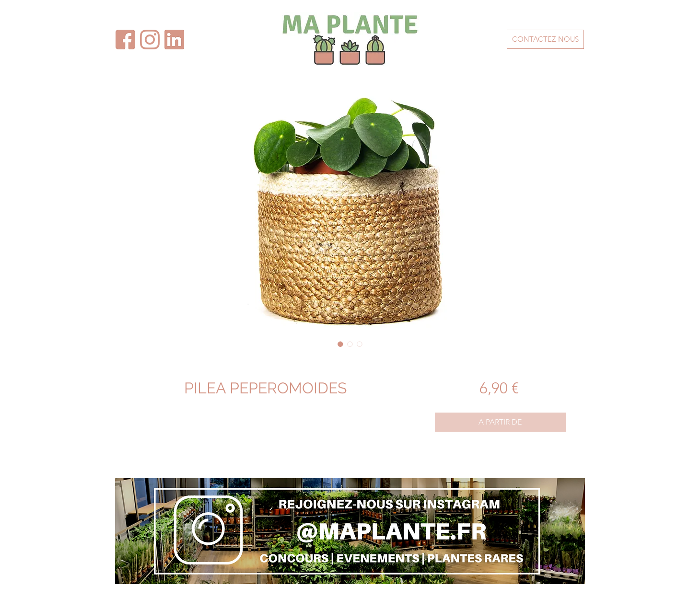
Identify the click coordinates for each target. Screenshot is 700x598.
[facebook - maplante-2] (125, 40)
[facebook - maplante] (174, 40)
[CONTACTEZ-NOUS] (545, 39)
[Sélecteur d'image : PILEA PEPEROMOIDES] (340, 344)
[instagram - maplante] (150, 40)
